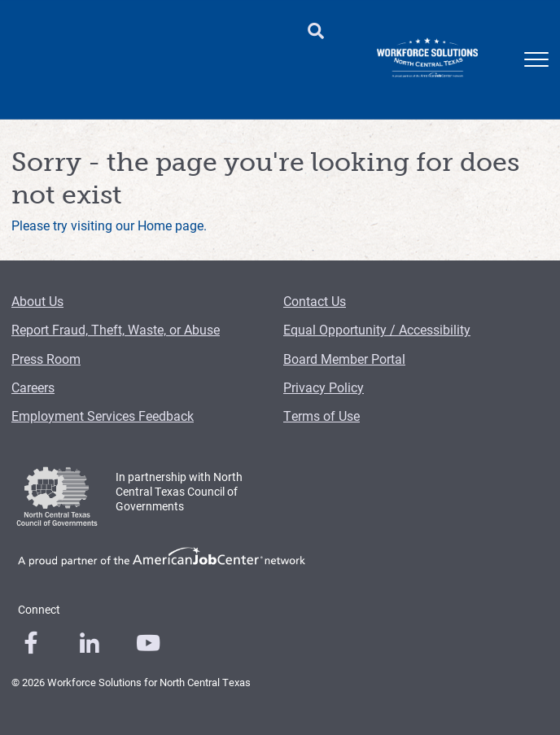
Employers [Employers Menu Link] (59, 65)
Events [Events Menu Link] (304, 65)
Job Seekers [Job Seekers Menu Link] (171, 74)
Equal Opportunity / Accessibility (377, 329)
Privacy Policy (324, 387)
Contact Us (315, 301)
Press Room (46, 359)
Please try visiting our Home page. (109, 225)
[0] (31, 643)
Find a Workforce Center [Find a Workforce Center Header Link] (41, 31)
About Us (37, 301)
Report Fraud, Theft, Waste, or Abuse (116, 329)
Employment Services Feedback (103, 416)
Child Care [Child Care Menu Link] (120, 74)
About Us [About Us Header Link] (153, 23)
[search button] (316, 32)
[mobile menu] (536, 59)
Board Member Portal (344, 359)
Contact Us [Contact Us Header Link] (232, 23)
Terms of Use (322, 416)
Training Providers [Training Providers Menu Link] (239, 74)
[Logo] (427, 59)
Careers (33, 387)
